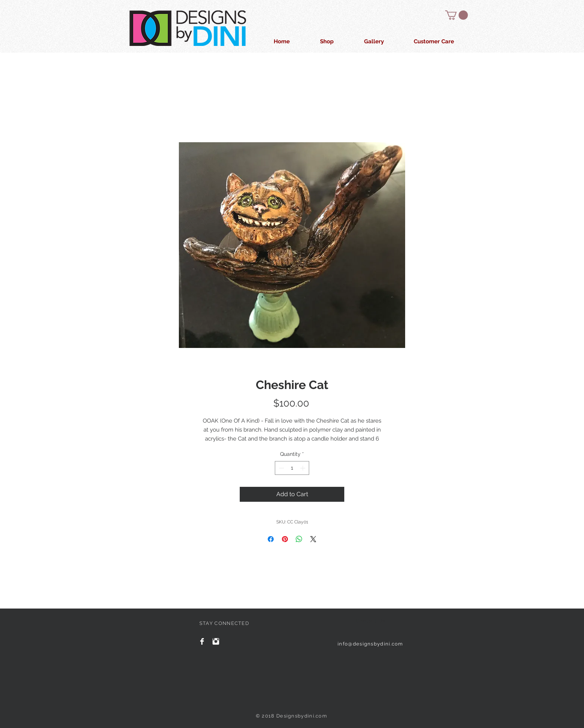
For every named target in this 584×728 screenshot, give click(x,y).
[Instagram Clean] (216, 641)
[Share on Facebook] (271, 539)
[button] (456, 15)
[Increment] (303, 468)
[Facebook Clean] (202, 641)
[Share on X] (313, 539)
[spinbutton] (292, 468)
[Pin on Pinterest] (285, 539)
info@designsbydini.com (370, 644)
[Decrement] (281, 468)
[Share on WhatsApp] (299, 539)
